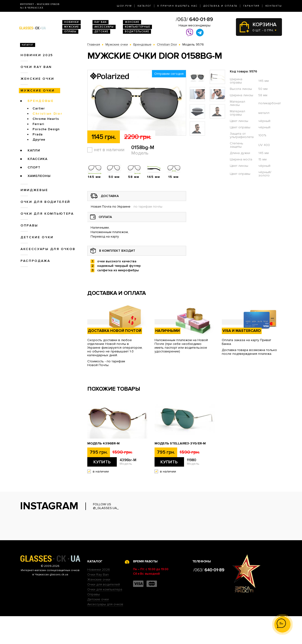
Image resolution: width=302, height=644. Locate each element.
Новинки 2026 (99, 597)
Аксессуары (104, 27)
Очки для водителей (45, 202)
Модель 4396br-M (103, 443)
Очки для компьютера (47, 214)
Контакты (274, 6)
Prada (38, 134)
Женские (132, 22)
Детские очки (37, 237)
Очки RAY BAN (36, 67)
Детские (101, 31)
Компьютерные (137, 27)
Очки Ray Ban (98, 602)
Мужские (71, 27)
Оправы (70, 31)
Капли (34, 150)
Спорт (34, 167)
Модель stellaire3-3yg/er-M (180, 443)
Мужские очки (38, 90)
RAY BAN (101, 22)
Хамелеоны (39, 176)
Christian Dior (47, 114)
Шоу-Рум (124, 6)
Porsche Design (46, 129)
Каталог (145, 6)
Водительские (137, 31)
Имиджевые (34, 190)
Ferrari (38, 124)
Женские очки (37, 79)
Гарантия (252, 6)
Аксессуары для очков (48, 249)
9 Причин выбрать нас (178, 6)
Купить (102, 462)
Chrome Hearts (46, 119)
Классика (38, 159)
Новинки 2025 (37, 55)
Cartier (39, 108)
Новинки (71, 22)
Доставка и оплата (220, 6)
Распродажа (35, 261)
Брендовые (41, 101)
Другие (39, 140)
